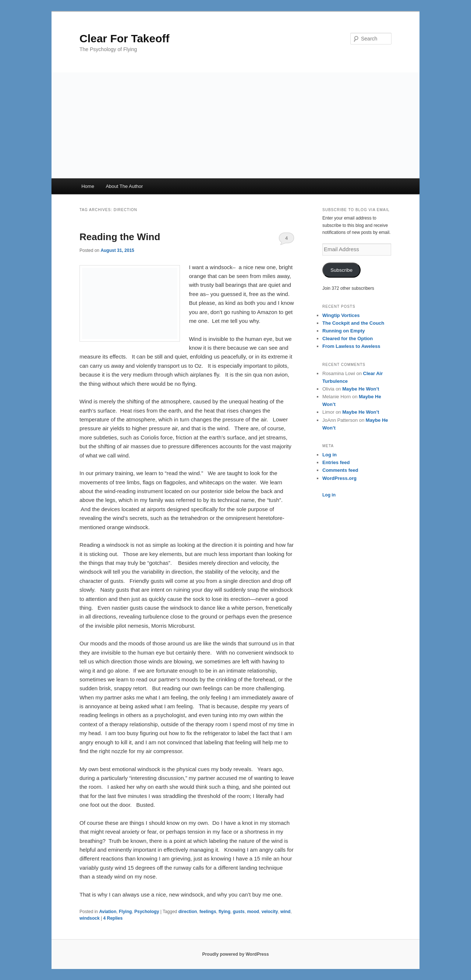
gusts (239, 912)
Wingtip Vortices (341, 315)
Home (88, 186)
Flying (125, 912)
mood (253, 912)
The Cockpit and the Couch (353, 323)
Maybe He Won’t (361, 389)
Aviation (108, 912)
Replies (113, 918)
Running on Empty (344, 331)
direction (188, 912)
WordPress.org (339, 478)
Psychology (147, 912)
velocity (270, 912)
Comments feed (340, 470)
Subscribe (341, 270)
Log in (330, 455)
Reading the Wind (120, 237)
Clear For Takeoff (125, 38)
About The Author (124, 186)
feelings (208, 912)
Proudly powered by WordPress (235, 954)
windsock (90, 918)
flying (224, 912)
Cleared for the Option (348, 338)
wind (285, 912)
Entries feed (336, 462)
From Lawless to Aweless (351, 346)
